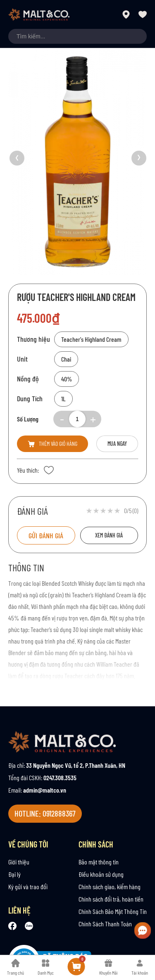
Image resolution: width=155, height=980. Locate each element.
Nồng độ (28, 379)
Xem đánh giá (109, 535)
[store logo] (39, 14)
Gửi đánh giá (46, 535)
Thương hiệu (33, 339)
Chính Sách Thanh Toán (105, 924)
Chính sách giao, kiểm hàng (110, 886)
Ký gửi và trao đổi (28, 886)
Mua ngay (117, 444)
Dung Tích (30, 398)
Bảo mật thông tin (99, 862)
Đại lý (14, 874)
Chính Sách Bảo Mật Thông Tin (113, 911)
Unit (22, 359)
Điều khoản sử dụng (101, 874)
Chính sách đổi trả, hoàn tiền (111, 899)
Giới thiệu (19, 862)
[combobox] (77, 36)
